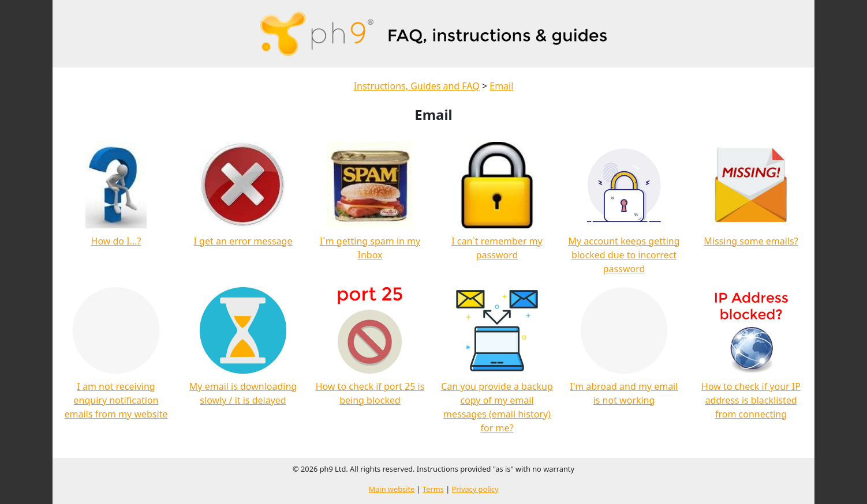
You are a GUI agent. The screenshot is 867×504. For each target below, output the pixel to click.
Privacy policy (475, 489)
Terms (433, 489)
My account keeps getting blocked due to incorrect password (624, 255)
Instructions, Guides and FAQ (417, 86)
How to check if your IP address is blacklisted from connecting (751, 400)
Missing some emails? (751, 241)
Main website (392, 489)
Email (501, 86)
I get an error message (243, 241)
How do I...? (116, 241)
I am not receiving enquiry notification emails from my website (116, 400)
